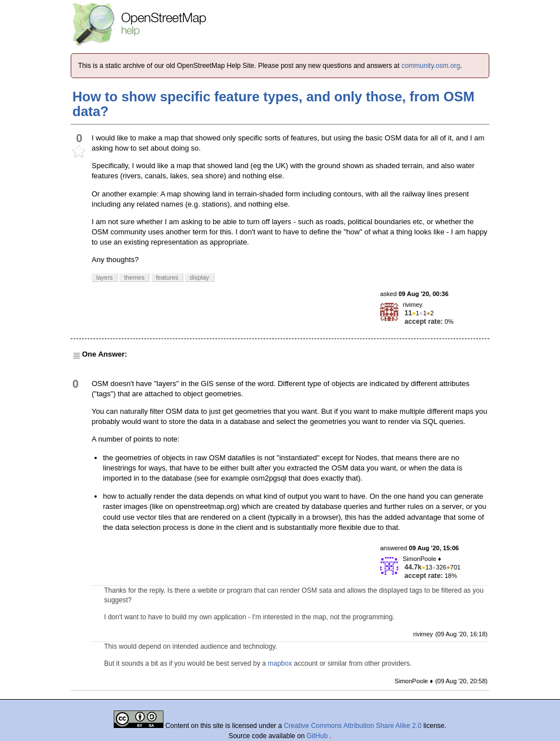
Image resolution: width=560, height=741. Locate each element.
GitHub (318, 736)
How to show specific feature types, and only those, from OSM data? (273, 104)
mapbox (280, 663)
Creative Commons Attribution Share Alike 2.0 (353, 726)
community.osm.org (431, 66)
